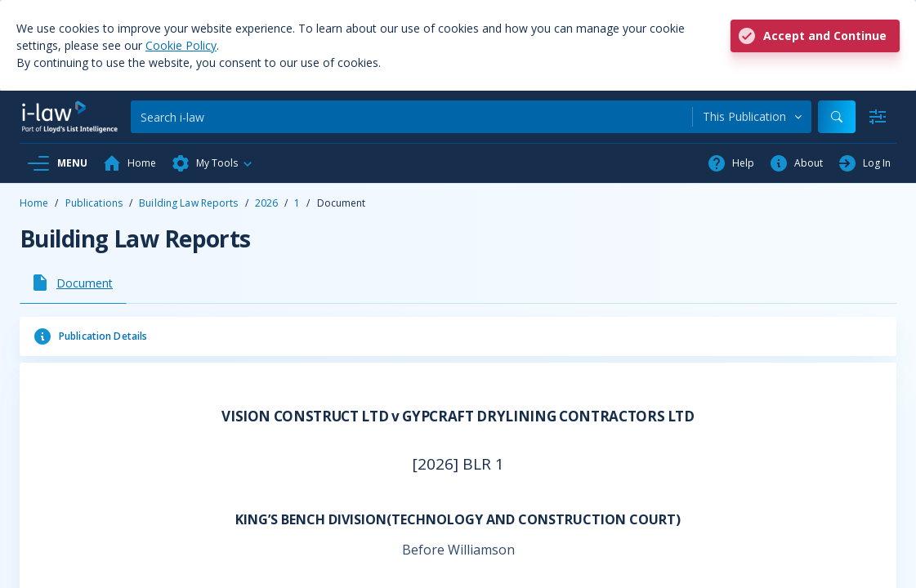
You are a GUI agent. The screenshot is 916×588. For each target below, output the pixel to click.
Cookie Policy (181, 45)
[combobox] (752, 117)
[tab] (73, 283)
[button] (212, 163)
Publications (94, 203)
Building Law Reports (188, 203)
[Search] (411, 117)
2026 (266, 203)
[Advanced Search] (878, 117)
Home (34, 203)
